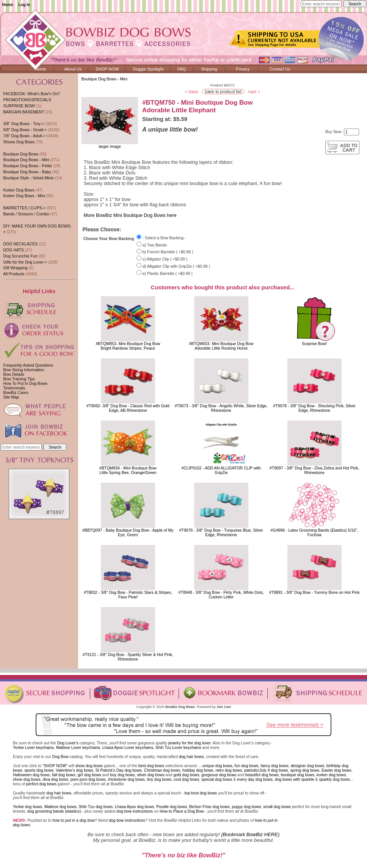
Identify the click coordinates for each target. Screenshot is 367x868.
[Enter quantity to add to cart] (351, 132)
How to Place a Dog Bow (182, 811)
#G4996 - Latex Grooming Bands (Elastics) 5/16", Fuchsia (314, 532)
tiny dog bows (159, 779)
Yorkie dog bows (27, 807)
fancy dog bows (274, 766)
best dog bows (151, 766)
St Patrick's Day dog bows (119, 770)
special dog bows (217, 779)
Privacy (243, 69)
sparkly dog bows (335, 779)
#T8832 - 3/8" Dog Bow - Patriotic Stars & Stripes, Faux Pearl (128, 595)
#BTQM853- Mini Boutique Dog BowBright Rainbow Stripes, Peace (128, 346)
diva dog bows (56, 779)
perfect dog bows (41, 784)
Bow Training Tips (19, 379)
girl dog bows (89, 775)
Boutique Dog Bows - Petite (27, 166)
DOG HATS (13, 250)
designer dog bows (308, 766)
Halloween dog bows (31, 775)
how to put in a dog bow (73, 820)
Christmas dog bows (162, 770)
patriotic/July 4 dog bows (266, 770)
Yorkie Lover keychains (33, 747)
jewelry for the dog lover (189, 743)
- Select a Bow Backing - (164, 238)
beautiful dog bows (262, 775)
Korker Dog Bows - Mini (24, 196)
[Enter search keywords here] (321, 4)
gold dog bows (186, 775)
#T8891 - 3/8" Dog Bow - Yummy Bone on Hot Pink (314, 592)
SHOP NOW (107, 69)
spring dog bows (305, 770)
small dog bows (277, 807)
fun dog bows (247, 766)
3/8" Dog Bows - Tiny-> (24, 124)
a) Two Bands (155, 245)
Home (7, 5)
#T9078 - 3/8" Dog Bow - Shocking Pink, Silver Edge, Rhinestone (314, 408)
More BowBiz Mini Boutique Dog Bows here (130, 215)
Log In (24, 5)
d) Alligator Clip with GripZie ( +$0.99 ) (176, 266)
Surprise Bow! (314, 344)
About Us (73, 69)
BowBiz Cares (16, 392)
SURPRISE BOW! (19, 106)
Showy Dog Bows (19, 142)
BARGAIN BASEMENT (24, 112)
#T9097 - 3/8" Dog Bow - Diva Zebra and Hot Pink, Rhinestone (314, 470)
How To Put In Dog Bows (25, 383)
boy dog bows (122, 775)
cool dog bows (186, 779)
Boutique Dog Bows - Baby (27, 172)
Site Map (11, 397)
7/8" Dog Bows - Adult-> (24, 136)
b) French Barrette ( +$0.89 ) (168, 252)
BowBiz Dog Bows (180, 707)
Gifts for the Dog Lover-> (25, 262)
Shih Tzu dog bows (96, 807)
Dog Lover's (68, 743)
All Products (14, 274)
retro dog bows (229, 770)
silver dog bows (151, 775)
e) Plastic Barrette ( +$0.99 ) (168, 273)
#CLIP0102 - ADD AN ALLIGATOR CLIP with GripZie (221, 470)
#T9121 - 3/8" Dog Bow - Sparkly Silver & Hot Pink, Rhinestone (128, 657)
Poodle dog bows (172, 807)
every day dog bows (255, 779)
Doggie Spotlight (148, 69)
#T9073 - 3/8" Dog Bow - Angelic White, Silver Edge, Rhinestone (221, 408)
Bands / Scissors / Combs (26, 214)
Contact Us (280, 69)
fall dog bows (64, 775)
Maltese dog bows (60, 807)
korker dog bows (331, 775)
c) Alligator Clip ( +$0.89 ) (165, 259)
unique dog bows (217, 766)
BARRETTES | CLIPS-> (24, 208)
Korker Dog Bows (19, 190)
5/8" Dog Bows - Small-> (25, 130)
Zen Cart (224, 707)
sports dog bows (39, 770)
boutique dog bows (298, 775)
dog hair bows (191, 757)
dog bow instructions (135, 811)
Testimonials (14, 388)
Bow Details (14, 374)
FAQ (182, 69)
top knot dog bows (201, 793)
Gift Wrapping (15, 268)
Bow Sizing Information (24, 370)
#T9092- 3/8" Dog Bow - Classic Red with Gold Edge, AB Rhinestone (128, 408)
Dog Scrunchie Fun (20, 256)
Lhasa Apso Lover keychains (128, 747)
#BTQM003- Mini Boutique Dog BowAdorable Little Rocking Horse (221, 346)
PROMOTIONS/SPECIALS (27, 100)
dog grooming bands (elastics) (54, 811)
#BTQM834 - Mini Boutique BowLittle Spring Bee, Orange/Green (128, 470)
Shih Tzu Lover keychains (178, 747)
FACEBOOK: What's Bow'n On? (31, 94)
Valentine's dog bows (74, 770)
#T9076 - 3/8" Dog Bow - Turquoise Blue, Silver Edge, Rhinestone (221, 532)
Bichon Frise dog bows (209, 807)
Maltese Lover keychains (78, 747)
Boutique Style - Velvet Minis (28, 178)
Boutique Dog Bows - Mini (104, 79)
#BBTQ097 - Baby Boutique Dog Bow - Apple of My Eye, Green (128, 532)
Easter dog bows (336, 770)
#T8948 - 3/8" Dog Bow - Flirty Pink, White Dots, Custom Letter (221, 595)
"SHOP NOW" (55, 766)
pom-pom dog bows (88, 779)
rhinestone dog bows (126, 779)
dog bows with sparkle (295, 779)
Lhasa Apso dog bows (134, 807)
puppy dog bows (247, 807)
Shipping (209, 69)
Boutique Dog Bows (21, 154)
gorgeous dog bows (219, 775)
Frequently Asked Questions (28, 365)
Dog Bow (60, 757)
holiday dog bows (198, 770)
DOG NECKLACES (20, 244)
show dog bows (89, 766)
